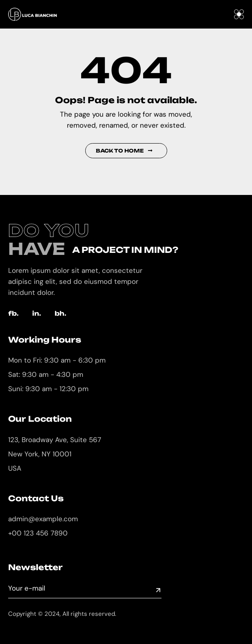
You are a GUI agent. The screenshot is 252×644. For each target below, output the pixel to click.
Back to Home (124, 151)
